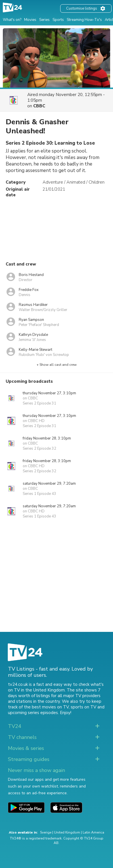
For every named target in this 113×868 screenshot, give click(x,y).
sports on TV (83, 707)
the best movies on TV (46, 707)
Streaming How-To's (84, 20)
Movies (30, 20)
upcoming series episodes (33, 713)
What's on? (12, 20)
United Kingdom (67, 832)
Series (44, 20)
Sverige (46, 832)
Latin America (93, 832)
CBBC (39, 106)
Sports (58, 20)
